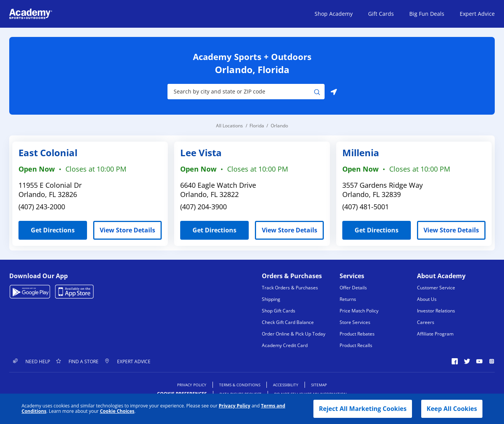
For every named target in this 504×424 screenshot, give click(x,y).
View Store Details (127, 230)
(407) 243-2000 (42, 207)
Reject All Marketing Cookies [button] (363, 409)
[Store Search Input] (241, 92)
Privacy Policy (234, 406)
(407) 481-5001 (366, 207)
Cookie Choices (117, 411)
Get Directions (47, 228)
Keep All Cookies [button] (452, 409)
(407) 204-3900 (203, 207)
